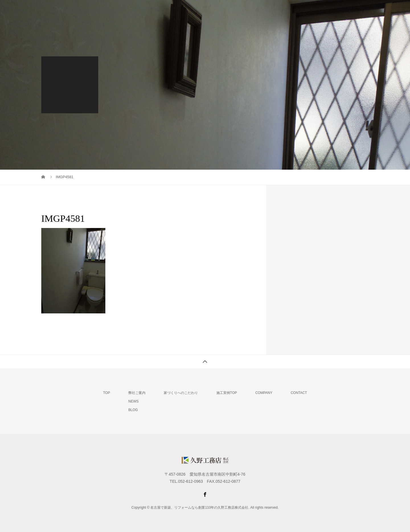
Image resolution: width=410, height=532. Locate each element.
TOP (176, 10)
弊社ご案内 (206, 10)
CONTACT (299, 393)
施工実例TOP (227, 393)
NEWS (134, 401)
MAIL (356, 10)
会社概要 (327, 10)
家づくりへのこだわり (252, 10)
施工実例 (296, 10)
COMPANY (264, 393)
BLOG (133, 410)
